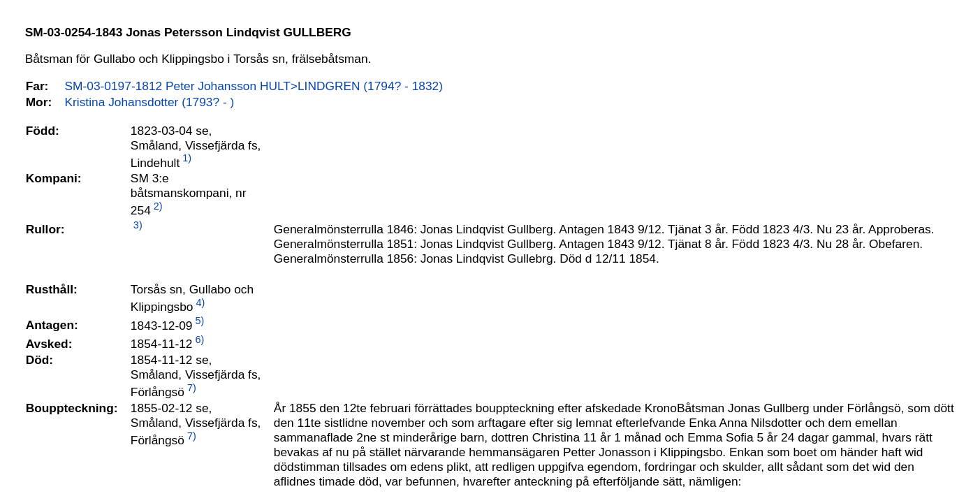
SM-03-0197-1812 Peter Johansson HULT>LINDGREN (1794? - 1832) (254, 86)
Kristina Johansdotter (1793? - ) (150, 102)
